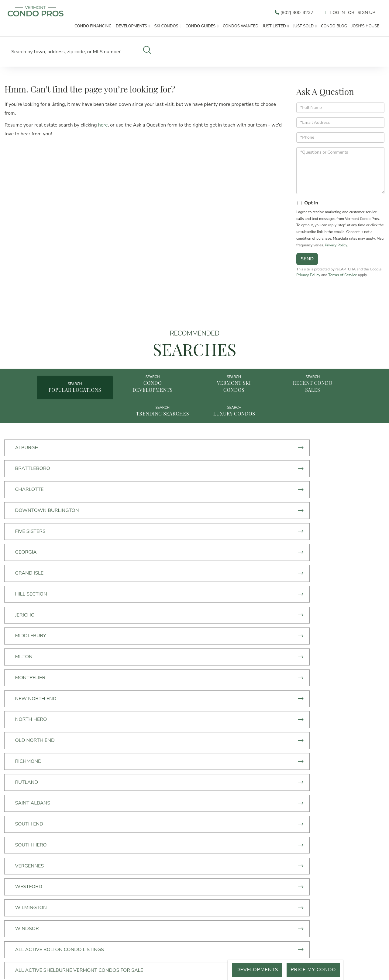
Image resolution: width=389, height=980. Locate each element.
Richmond (29, 572)
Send (307, 262)
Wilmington (159, 616)
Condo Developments (117, 395)
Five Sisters (159, 485)
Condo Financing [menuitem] (93, 27)
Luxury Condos (195, 427)
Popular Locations (40, 399)
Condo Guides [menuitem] (200, 27)
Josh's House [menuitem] (365, 27)
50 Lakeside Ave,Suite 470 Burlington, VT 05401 (221, 855)
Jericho (280, 507)
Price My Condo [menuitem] (108, 906)
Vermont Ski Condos (195, 395)
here (103, 128)
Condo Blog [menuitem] (334, 27)
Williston (157, 732)
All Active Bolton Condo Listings (61, 638)
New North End (37, 551)
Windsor (282, 616)
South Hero (159, 594)
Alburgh (28, 464)
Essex (23, 689)
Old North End (290, 551)
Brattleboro (161, 464)
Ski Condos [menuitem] (166, 27)
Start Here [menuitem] (108, 844)
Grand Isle (30, 507)
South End (30, 594)
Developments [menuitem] (131, 27)
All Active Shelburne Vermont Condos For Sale (184, 641)
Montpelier (286, 529)
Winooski (283, 732)
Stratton (283, 711)
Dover (279, 667)
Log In (335, 13)
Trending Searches (349, 399)
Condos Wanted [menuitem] (241, 27)
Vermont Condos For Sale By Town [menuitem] (108, 871)
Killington (30, 711)
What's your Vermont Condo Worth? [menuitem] (108, 897)
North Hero (159, 551)
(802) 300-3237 (289, 13)
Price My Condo (312, 970)
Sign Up (366, 13)
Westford (30, 616)
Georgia (281, 485)
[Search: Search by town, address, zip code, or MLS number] (74, 52)
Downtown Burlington (48, 485)
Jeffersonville (290, 689)
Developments (254, 970)
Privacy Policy (336, 248)
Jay (147, 689)
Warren (27, 732)
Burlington (286, 638)
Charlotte (285, 464)
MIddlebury (32, 529)
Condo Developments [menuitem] (108, 853)
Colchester (159, 667)
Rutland (155, 572)
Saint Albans (288, 572)
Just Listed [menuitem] (274, 27)
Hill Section (159, 507)
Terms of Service (357, 279)
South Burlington (168, 711)
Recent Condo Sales (272, 395)
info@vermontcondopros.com (221, 867)
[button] (147, 51)
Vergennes (285, 594)
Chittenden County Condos (53, 667)
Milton (152, 529)
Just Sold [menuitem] (303, 27)
